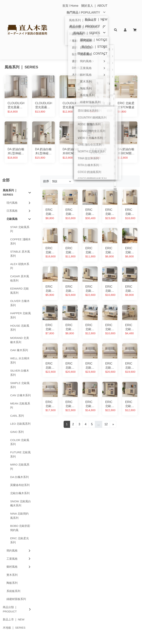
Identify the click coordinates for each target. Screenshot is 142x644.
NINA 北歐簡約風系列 (19, 476)
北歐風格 (19, 179)
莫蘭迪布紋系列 (20, 445)
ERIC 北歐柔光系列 (20, 501)
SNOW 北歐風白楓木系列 (20, 464)
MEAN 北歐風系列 (20, 366)
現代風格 (19, 163)
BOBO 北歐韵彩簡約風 (20, 488)
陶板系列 (12, 543)
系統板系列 (13, 551)
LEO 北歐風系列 (20, 384)
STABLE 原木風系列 (20, 214)
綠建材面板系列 (16, 559)
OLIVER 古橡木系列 (20, 263)
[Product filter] (62, 142)
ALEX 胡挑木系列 (20, 226)
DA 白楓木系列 (19, 437)
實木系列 (12, 535)
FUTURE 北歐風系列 (20, 415)
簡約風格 (19, 511)
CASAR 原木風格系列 (20, 239)
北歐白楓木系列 (20, 453)
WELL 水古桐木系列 (20, 321)
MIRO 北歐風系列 (20, 427)
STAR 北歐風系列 (20, 189)
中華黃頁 (87, 637)
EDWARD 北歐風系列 (20, 251)
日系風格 (19, 171)
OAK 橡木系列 (19, 310)
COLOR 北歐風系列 (20, 402)
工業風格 (19, 519)
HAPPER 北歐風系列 (21, 276)
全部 (6, 140)
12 (106, 384)
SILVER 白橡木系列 (20, 333)
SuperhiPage (100, 637)
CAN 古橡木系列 (20, 356)
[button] (116, 30)
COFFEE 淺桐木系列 (20, 202)
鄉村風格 (19, 527)
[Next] (113, 385)
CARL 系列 (17, 376)
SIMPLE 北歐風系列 (20, 345)
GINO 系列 (17, 392)
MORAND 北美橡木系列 (20, 300)
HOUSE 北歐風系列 (20, 288)
